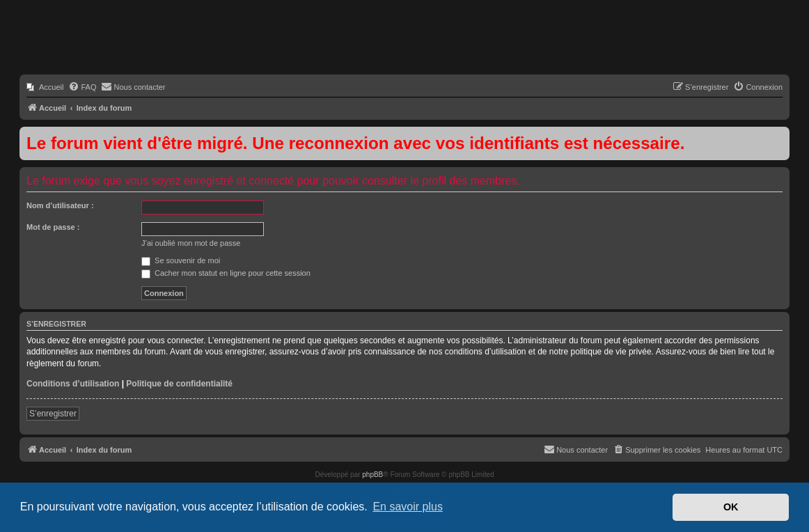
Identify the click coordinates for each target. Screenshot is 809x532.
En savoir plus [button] (408, 507)
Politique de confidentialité (179, 384)
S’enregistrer (53, 414)
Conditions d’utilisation (73, 384)
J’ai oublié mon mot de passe (191, 243)
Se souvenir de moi (181, 260)
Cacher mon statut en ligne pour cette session (226, 273)
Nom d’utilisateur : (60, 205)
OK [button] (731, 507)
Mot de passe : (53, 227)
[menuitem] (45, 87)
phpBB (372, 475)
